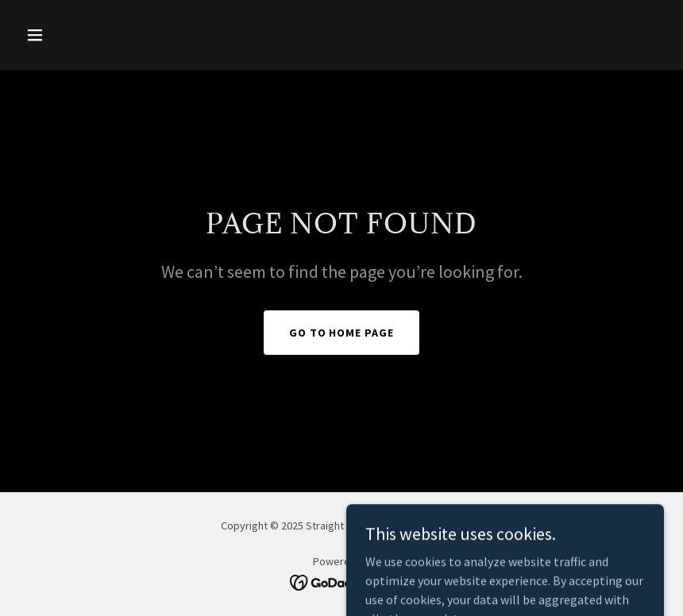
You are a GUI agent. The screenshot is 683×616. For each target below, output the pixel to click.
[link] (342, 581)
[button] (68, 35)
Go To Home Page (342, 333)
